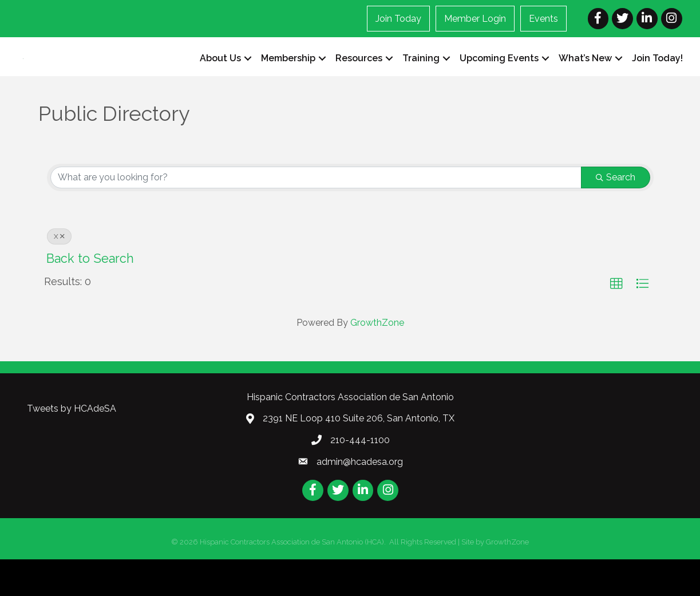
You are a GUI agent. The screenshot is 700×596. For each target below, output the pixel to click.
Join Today (398, 19)
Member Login (475, 19)
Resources (359, 77)
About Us (220, 77)
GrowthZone (377, 359)
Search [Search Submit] (616, 214)
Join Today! (657, 77)
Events (543, 19)
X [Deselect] (59, 274)
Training (421, 77)
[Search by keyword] (316, 215)
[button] (616, 321)
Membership (288, 77)
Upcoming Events (499, 77)
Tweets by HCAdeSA (72, 446)
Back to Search (90, 296)
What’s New (585, 77)
